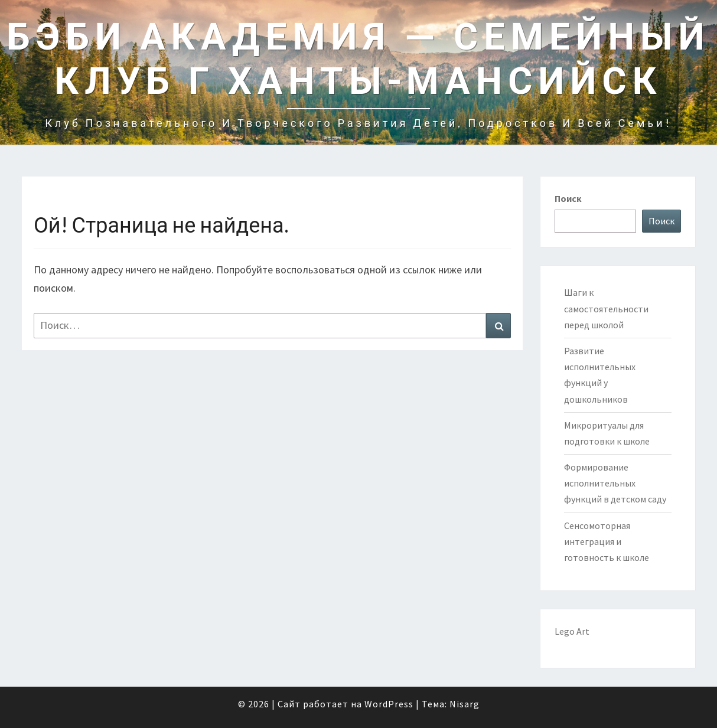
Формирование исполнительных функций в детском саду (615, 483)
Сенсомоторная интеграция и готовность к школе (607, 541)
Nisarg (465, 704)
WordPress (389, 704)
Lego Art (572, 631)
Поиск (568, 198)
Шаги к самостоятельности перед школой (606, 308)
